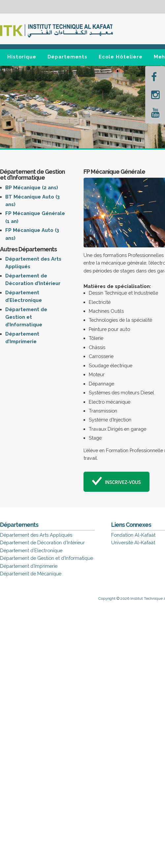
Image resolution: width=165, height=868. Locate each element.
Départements (68, 57)
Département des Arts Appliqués (36, 535)
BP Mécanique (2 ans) (32, 187)
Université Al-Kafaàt (133, 542)
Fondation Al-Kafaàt (133, 535)
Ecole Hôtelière (121, 57)
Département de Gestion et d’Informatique (26, 317)
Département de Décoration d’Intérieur (42, 542)
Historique (22, 57)
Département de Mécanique (31, 574)
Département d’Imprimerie (29, 566)
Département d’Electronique (31, 550)
